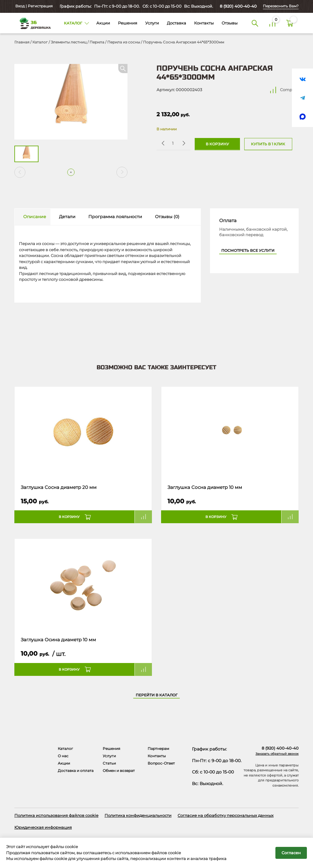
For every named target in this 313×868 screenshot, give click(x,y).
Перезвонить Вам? (281, 6)
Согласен (291, 853)
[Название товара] (83, 433)
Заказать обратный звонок (277, 754)
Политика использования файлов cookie (56, 815)
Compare (289, 90)
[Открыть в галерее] (71, 102)
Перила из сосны (124, 42)
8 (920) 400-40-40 (238, 6)
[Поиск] (255, 23)
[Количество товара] (173, 143)
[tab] (33, 217)
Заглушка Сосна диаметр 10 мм (205, 487)
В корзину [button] (69, 517)
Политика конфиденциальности (138, 815)
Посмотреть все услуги (248, 251)
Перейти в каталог (157, 695)
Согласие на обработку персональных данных (226, 815)
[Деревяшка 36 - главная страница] (33, 23)
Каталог (40, 42)
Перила (97, 42)
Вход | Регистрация (33, 6)
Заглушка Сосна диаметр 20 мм (59, 487)
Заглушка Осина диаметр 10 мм (58, 640)
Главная (22, 42)
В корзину (217, 144)
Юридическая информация (43, 827)
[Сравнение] (272, 23)
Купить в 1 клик (268, 144)
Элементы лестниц (69, 42)
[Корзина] (290, 23)
